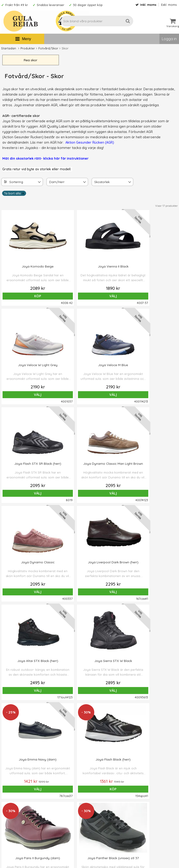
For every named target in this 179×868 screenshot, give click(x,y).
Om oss (97, 795)
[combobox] (22, 183)
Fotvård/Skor (48, 48)
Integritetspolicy (103, 816)
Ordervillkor (100, 802)
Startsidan (9, 48)
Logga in (169, 39)
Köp (22, 297)
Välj (67, 297)
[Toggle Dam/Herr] (84, 183)
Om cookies (100, 809)
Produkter (28, 48)
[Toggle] (39, 183)
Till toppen (90, 712)
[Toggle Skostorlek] (129, 183)
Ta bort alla (12, 194)
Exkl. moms (169, 5)
